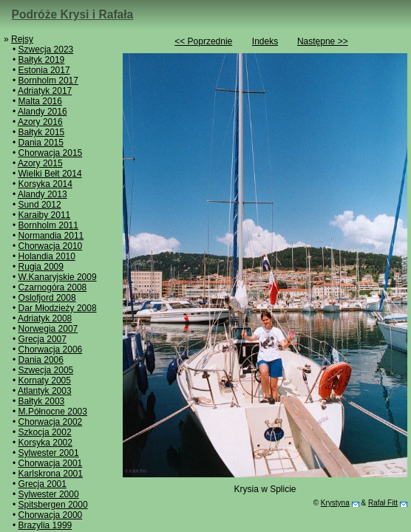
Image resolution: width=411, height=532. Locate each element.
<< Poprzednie (203, 41)
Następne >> (323, 41)
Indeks (265, 41)
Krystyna (335, 503)
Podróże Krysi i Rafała (73, 14)
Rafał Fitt (383, 503)
